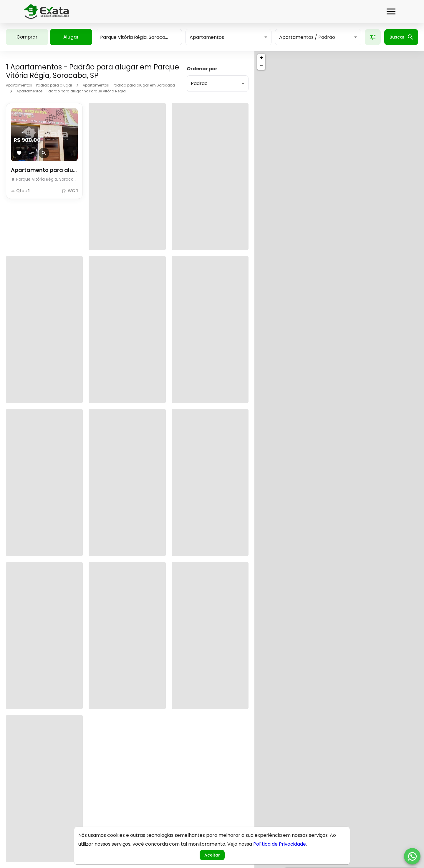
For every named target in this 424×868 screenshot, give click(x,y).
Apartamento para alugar (44, 170)
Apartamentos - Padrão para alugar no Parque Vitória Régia (71, 91)
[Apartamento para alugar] (44, 178)
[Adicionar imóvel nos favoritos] (19, 153)
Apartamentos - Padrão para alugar (39, 85)
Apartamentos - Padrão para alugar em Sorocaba (129, 85)
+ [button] (261, 58)
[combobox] (139, 37)
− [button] (261, 66)
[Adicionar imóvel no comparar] (32, 153)
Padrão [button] (199, 83)
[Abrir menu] (391, 11)
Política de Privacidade (280, 844)
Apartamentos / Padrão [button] (307, 37)
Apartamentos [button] (207, 37)
